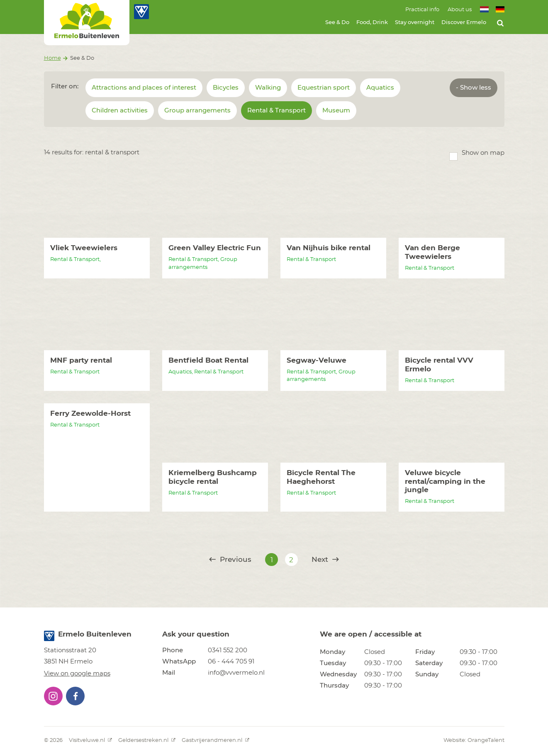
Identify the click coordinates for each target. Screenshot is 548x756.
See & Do (337, 23)
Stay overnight (415, 23)
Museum (336, 111)
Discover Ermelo (464, 23)
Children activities (120, 111)
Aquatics (380, 88)
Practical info (422, 10)
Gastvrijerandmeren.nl (216, 740)
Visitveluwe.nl (90, 740)
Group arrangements (197, 111)
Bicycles (226, 88)
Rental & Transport (276, 111)
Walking (268, 88)
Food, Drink (372, 23)
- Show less (474, 88)
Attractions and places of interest (144, 88)
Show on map (483, 153)
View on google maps (77, 674)
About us (460, 10)
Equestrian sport (324, 88)
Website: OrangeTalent (474, 740)
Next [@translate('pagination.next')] (325, 560)
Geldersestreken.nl (147, 740)
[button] (53, 696)
